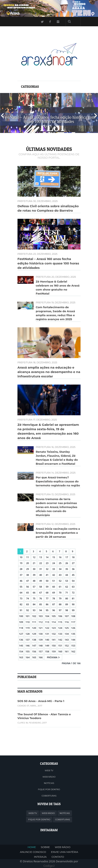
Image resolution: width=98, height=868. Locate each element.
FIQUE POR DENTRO (49, 789)
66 (34, 593)
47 (28, 581)
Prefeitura (25, 201)
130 (41, 634)
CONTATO (58, 857)
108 (73, 616)
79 (60, 598)
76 (41, 598)
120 (34, 628)
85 (41, 604)
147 (34, 646)
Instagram (58, 22)
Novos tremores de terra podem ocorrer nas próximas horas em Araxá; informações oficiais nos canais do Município (56, 507)
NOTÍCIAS (49, 783)
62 (67, 587)
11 (28, 557)
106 (60, 616)
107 (67, 616)
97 (60, 610)
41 (47, 575)
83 (28, 604)
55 (21, 587)
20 (28, 563)
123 (54, 628)
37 (21, 575)
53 (67, 581)
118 (21, 628)
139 (41, 640)
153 (73, 646)
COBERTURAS (49, 796)
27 (73, 563)
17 (67, 557)
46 (21, 581)
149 (47, 646)
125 (67, 628)
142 (60, 640)
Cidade (22, 706)
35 (67, 569)
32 (47, 569)
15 (54, 557)
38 (28, 575)
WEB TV (49, 770)
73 (21, 598)
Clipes (21, 723)
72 (73, 593)
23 (47, 563)
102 (34, 616)
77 (47, 598)
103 (41, 616)
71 (67, 593)
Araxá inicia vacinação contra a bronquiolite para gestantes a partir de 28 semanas (58, 533)
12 (34, 557)
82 (21, 604)
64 (21, 593)
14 (47, 557)
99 (73, 610)
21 (34, 563)
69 (54, 593)
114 (54, 622)
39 (34, 575)
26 (67, 563)
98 (67, 610)
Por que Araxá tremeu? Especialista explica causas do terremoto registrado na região (58, 481)
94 (41, 610)
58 (41, 587)
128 (28, 634)
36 (73, 569)
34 (60, 569)
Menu (20, 21)
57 (34, 587)
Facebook (50, 22)
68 (47, 593)
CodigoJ (49, 866)
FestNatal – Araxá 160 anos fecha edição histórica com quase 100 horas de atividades (48, 263)
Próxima (52, 657)
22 (41, 563)
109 (21, 622)
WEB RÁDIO (49, 777)
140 (47, 640)
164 (28, 657)
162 (73, 651)
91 (21, 610)
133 (60, 634)
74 (28, 598)
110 (28, 622)
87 (54, 604)
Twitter (42, 22)
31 (41, 569)
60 (54, 587)
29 (28, 569)
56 (28, 587)
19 (21, 563)
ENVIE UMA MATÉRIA (65, 852)
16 (60, 557)
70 (60, 593)
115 (60, 622)
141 (54, 640)
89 (67, 604)
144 (73, 640)
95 (47, 610)
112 (41, 622)
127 (21, 634)
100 (21, 616)
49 (41, 581)
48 (34, 581)
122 (47, 628)
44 (67, 575)
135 (73, 634)
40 (41, 575)
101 (28, 616)
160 (60, 651)
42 (54, 575)
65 (28, 593)
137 (28, 640)
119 (28, 628)
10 (21, 557)
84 (34, 604)
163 (21, 657)
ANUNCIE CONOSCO (33, 852)
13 (41, 557)
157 (41, 651)
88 (60, 604)
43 (60, 575)
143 (67, 640)
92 (28, 610)
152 (67, 646)
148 (41, 646)
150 (54, 646)
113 (47, 622)
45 (73, 575)
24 (54, 563)
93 (34, 610)
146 (28, 646)
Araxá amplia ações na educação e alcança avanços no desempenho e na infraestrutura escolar (49, 372)
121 (41, 628)
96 (54, 610)
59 (47, 587)
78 (54, 598)
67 (41, 593)
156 (34, 651)
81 (73, 598)
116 (67, 622)
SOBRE (45, 847)
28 (21, 569)
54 (73, 581)
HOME (32, 847)
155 (28, 651)
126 (73, 628)
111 (34, 622)
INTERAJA (40, 857)
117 (73, 622)
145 (21, 646)
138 (34, 640)
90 (73, 604)
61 (60, 587)
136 (21, 640)
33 (54, 569)
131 (47, 634)
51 (54, 581)
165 (34, 657)
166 (41, 657)
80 (67, 598)
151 (60, 646)
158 (47, 651)
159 (54, 651)
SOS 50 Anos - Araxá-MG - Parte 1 (41, 701)
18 (73, 557)
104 (47, 616)
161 (67, 651)
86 (47, 604)
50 (47, 581)
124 (60, 628)
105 (54, 616)
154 (21, 651)
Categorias (30, 87)
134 (67, 634)
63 (73, 587)
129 (34, 634)
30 (34, 569)
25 (60, 563)
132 (54, 634)
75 (34, 598)
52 (60, 581)
